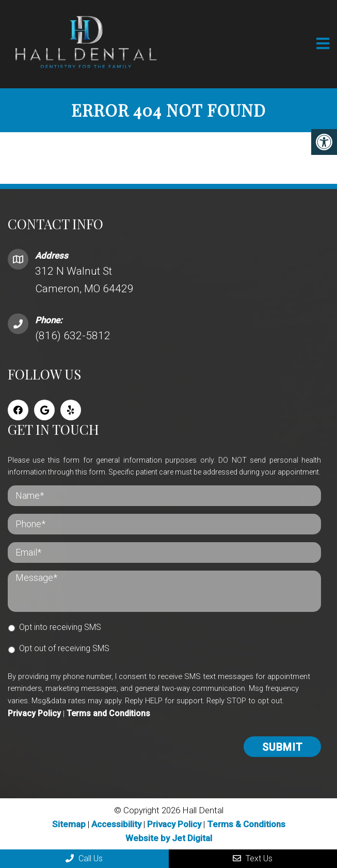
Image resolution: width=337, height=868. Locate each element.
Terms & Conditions (246, 824)
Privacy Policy (34, 713)
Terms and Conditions (108, 713)
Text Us (253, 858)
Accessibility (116, 824)
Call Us (84, 858)
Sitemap (69, 824)
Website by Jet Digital (169, 838)
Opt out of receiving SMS (64, 648)
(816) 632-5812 (73, 336)
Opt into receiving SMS (60, 627)
